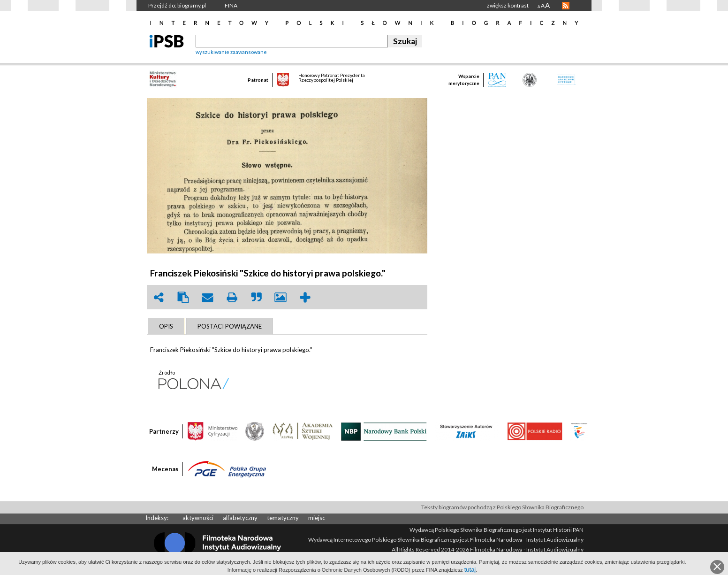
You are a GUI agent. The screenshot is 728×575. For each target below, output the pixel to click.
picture (281, 297)
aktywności (198, 518)
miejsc (317, 518)
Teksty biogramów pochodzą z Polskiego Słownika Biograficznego (502, 507)
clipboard (183, 297)
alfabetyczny (240, 518)
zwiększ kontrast (508, 5)
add (305, 297)
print (232, 297)
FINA (231, 5)
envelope (207, 297)
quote (256, 297)
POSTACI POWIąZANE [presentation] (230, 326)
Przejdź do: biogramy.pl (177, 5)
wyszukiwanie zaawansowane (231, 52)
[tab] (166, 326)
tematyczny (283, 518)
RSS (566, 6)
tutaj (470, 570)
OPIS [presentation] (166, 326)
